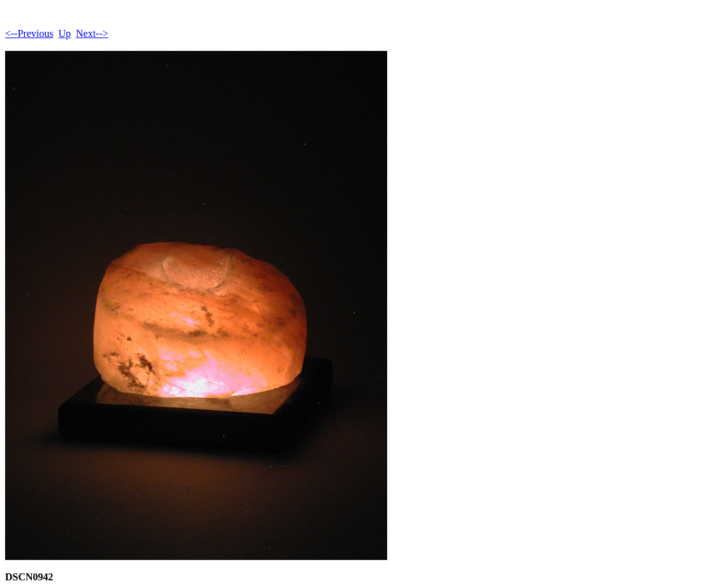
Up (65, 33)
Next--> (92, 33)
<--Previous (29, 33)
